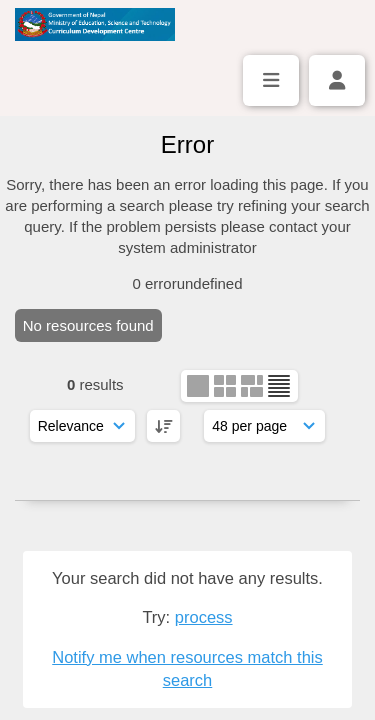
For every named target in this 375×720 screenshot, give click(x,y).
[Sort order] (82, 426)
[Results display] (264, 426)
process (204, 617)
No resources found (88, 325)
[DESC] (163, 426)
